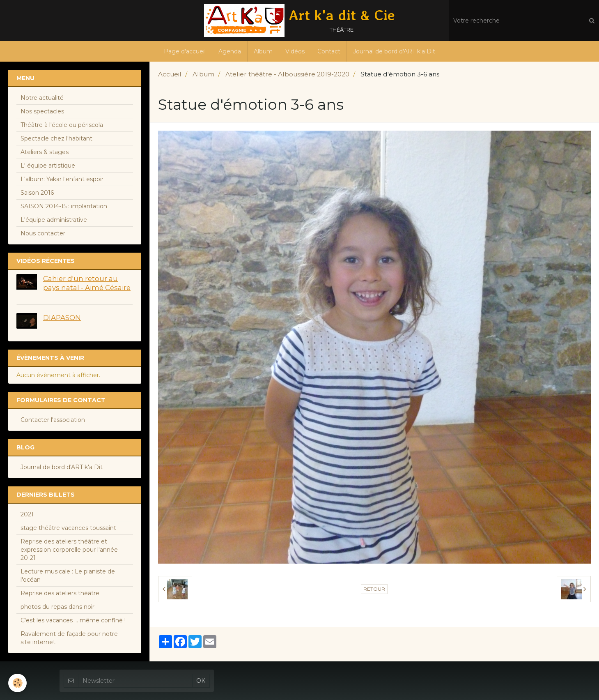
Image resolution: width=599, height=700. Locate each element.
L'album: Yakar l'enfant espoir (62, 179)
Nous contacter (43, 233)
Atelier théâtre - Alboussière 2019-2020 (287, 74)
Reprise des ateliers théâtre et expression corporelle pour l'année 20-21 (69, 550)
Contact (329, 51)
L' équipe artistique (48, 166)
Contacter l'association (53, 420)
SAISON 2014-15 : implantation (64, 206)
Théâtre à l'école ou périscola (62, 125)
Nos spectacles (42, 111)
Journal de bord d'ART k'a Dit (394, 51)
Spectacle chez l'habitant (56, 138)
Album (263, 51)
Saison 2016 (37, 193)
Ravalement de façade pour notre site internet (69, 638)
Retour (374, 589)
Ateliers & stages (45, 152)
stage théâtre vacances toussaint (68, 528)
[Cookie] (17, 683)
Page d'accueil (185, 51)
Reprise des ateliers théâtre (60, 593)
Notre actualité (42, 98)
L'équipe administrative (54, 220)
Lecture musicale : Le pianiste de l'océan (68, 576)
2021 (27, 514)
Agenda (230, 51)
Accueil (170, 74)
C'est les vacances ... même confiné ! (73, 620)
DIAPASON (62, 318)
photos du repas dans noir (57, 607)
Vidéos (295, 51)
